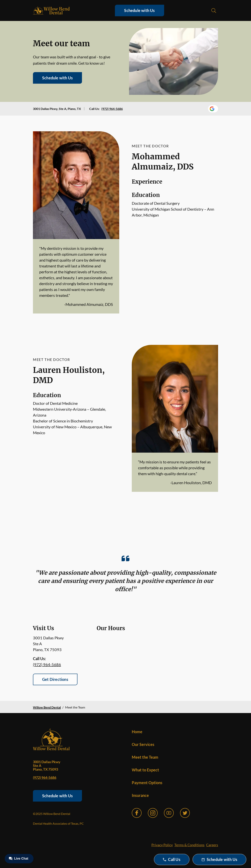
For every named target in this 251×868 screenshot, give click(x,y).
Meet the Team (145, 757)
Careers (212, 845)
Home (137, 732)
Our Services (143, 744)
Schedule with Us (139, 10)
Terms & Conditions (189, 845)
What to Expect (145, 770)
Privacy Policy (162, 845)
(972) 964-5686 (112, 109)
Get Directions (55, 679)
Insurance (140, 795)
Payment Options (147, 783)
